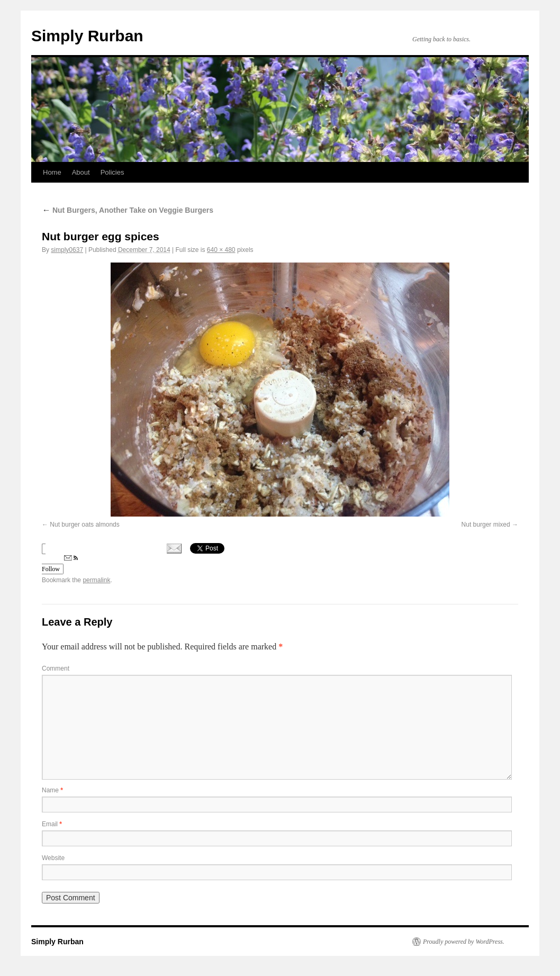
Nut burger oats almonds (84, 525)
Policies (112, 172)
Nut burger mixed (486, 525)
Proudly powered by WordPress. (464, 942)
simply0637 (67, 250)
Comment (56, 668)
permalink (96, 580)
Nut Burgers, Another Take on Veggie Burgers (128, 210)
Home (52, 172)
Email (52, 824)
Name (52, 790)
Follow (60, 564)
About (81, 172)
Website (53, 858)
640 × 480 (221, 250)
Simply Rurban (87, 36)
